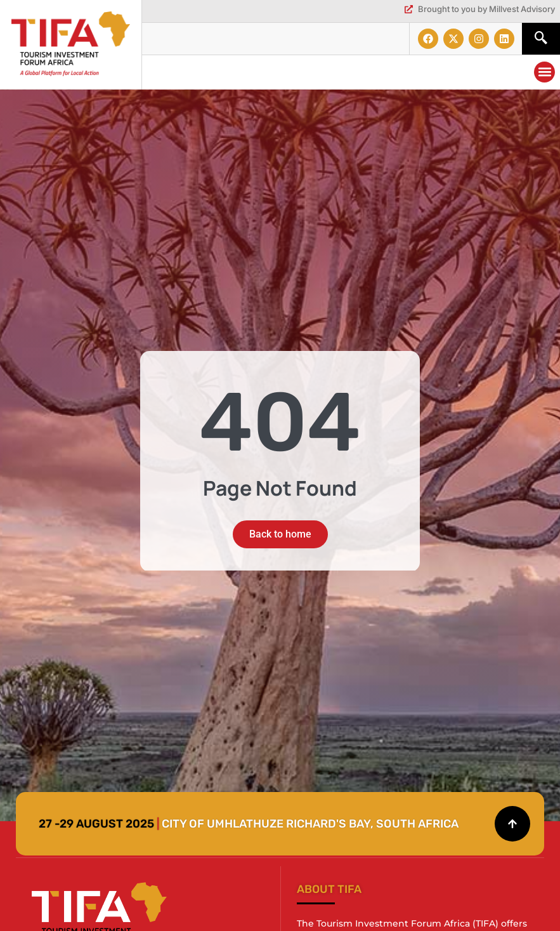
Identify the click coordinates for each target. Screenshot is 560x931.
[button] (544, 72)
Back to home (280, 534)
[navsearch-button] (541, 39)
